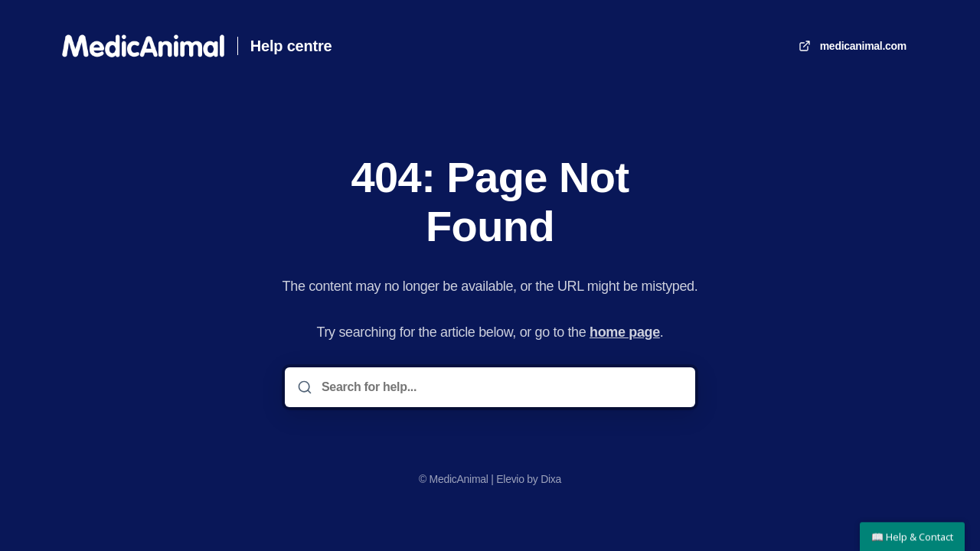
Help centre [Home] (291, 46)
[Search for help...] (501, 387)
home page (625, 332)
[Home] (143, 46)
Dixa (551, 479)
